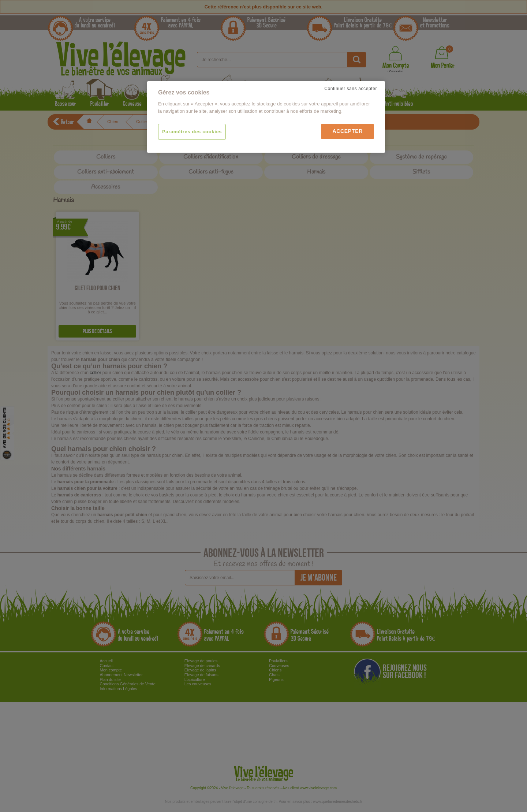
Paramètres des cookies (192, 132)
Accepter (347, 131)
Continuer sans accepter (351, 89)
